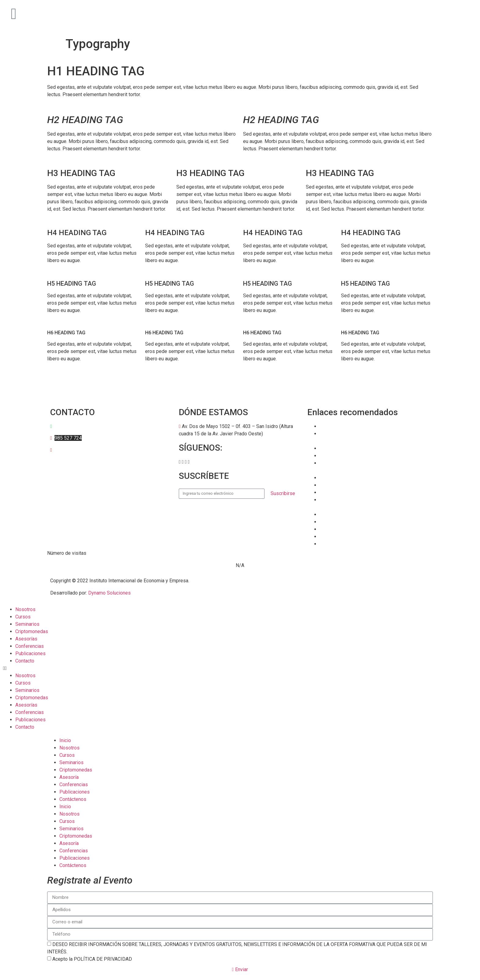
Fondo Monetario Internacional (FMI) (358, 456)
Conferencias (30, 646)
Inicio (65, 740)
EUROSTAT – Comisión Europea (353, 522)
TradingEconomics (339, 529)
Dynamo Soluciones (109, 593)
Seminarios (27, 624)
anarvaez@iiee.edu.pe (78, 450)
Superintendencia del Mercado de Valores (364, 426)
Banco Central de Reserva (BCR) (354, 478)
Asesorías (26, 639)
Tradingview (332, 537)
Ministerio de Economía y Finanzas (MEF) (364, 485)
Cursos (23, 617)
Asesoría (69, 777)
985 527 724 (68, 438)
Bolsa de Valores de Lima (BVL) (354, 514)
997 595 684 (67, 426)
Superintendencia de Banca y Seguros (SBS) (367, 492)
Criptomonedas (32, 631)
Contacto (25, 661)
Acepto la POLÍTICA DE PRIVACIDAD (92, 959)
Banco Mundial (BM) (341, 448)
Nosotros (25, 609)
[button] (180, 462)
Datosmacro (333, 544)
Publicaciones (30, 653)
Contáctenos (73, 799)
